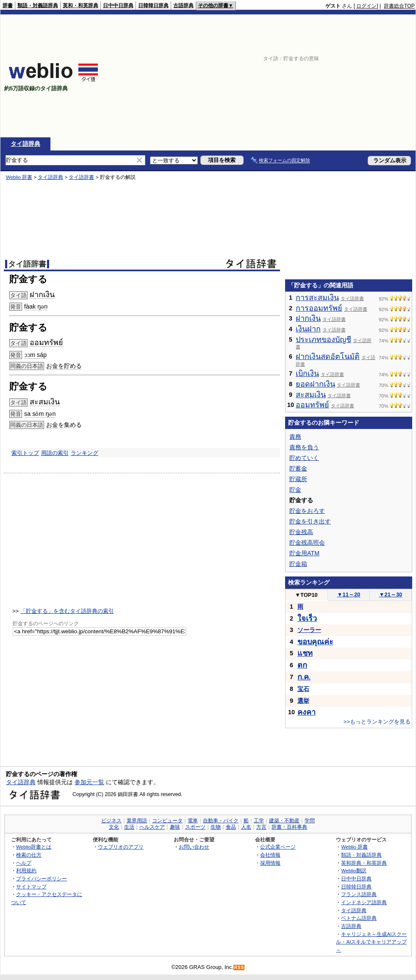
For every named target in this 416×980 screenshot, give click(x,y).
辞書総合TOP (399, 6)
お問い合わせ (194, 847)
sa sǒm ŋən (40, 414)
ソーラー (309, 630)
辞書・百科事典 (289, 827)
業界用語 (137, 821)
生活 (129, 827)
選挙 (303, 701)
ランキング (85, 453)
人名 (246, 827)
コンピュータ (167, 821)
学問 (310, 821)
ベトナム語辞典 (359, 918)
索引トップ (25, 453)
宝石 (303, 689)
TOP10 (306, 595)
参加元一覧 (89, 782)
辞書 (8, 6)
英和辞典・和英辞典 (364, 863)
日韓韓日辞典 (153, 6)
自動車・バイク (221, 821)
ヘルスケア (152, 827)
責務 (295, 437)
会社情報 (270, 855)
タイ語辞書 (81, 177)
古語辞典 (183, 6)
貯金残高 (301, 532)
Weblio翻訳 (354, 870)
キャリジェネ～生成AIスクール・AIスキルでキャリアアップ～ (371, 942)
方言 (261, 827)
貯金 (295, 490)
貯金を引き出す (310, 521)
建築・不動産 (284, 821)
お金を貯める (64, 366)
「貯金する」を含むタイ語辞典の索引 (67, 611)
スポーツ (195, 827)
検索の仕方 (29, 855)
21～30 (391, 594)
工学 (259, 821)
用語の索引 (55, 453)
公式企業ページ (278, 847)
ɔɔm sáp (35, 355)
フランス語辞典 (359, 894)
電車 (193, 821)
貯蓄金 (298, 468)
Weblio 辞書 (19, 177)
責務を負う (304, 447)
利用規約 (26, 870)
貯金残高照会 (307, 543)
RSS (239, 967)
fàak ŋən (36, 306)
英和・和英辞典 (80, 6)
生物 (216, 827)
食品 (231, 827)
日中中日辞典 (118, 6)
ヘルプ (24, 863)
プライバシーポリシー (42, 878)
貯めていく (304, 458)
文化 (114, 827)
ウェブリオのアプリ (121, 847)
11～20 (349, 594)
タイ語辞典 (25, 144)
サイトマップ (31, 887)
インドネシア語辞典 (364, 902)
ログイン (366, 6)
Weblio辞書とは (34, 847)
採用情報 (270, 863)
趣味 (175, 827)
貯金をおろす (307, 511)
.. (304, 677)
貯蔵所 (298, 479)
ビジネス (111, 821)
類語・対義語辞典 (38, 6)
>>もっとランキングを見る (377, 722)
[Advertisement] (337, 76)
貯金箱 (298, 564)
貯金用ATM (304, 553)
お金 (52, 425)
